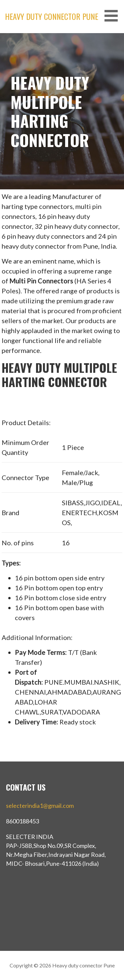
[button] (113, 16)
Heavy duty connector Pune (52, 16)
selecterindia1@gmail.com (40, 806)
